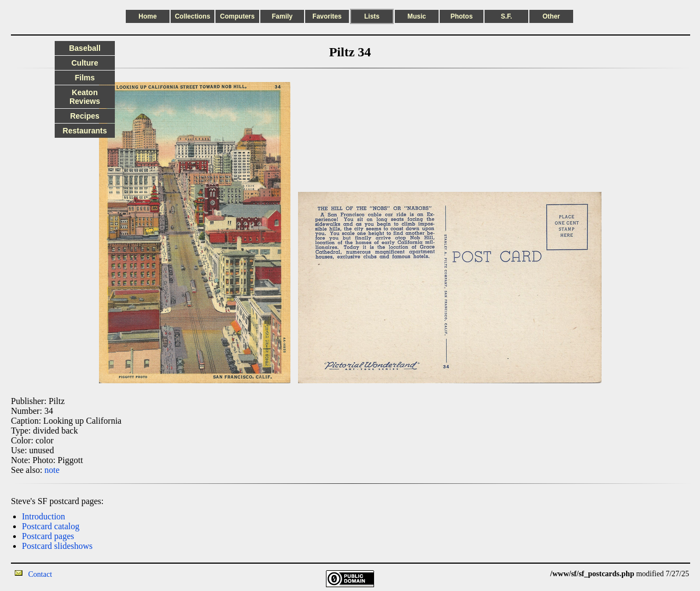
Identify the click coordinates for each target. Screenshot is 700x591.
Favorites (327, 16)
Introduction (43, 516)
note (52, 470)
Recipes (85, 116)
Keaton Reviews (85, 97)
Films (85, 78)
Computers (237, 16)
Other (551, 16)
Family (282, 16)
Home (147, 16)
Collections (193, 16)
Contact (40, 574)
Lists (372, 16)
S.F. (507, 16)
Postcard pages (48, 536)
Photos (462, 16)
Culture (85, 63)
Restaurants (85, 131)
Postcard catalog (51, 526)
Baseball (85, 48)
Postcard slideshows (57, 546)
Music (417, 16)
